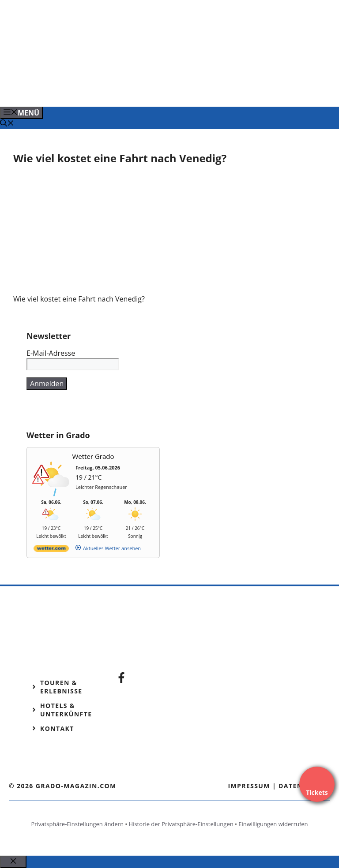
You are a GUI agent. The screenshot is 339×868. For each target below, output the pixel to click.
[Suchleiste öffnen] (7, 124)
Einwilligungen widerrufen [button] (273, 824)
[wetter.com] (51, 550)
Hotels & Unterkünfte (66, 710)
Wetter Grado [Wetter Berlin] (93, 456)
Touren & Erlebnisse (61, 687)
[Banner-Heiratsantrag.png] (174, 90)
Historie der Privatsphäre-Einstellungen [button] (181, 824)
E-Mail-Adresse (51, 353)
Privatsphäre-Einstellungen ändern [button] (77, 824)
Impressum (249, 786)
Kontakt (57, 728)
